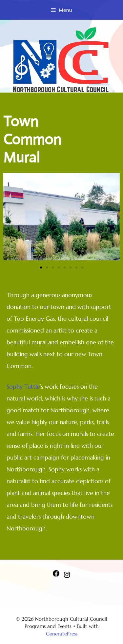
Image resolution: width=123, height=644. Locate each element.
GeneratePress (62, 634)
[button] (11, 218)
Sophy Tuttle (23, 386)
